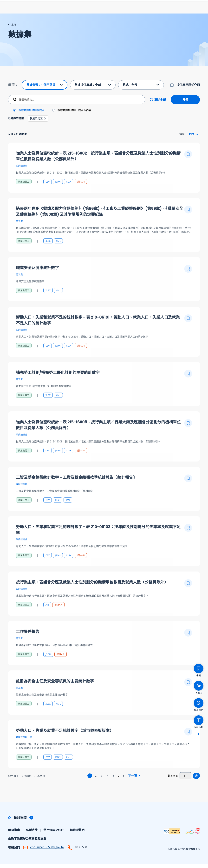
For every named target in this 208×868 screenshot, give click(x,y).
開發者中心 (180, 12)
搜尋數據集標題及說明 (32, 114)
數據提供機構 (144, 12)
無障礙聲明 (77, 834)
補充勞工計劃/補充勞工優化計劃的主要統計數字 (58, 385)
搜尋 (185, 104)
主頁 (12, 29)
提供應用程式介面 (188, 89)
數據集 (124, 12)
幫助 (163, 12)
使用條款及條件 (54, 834)
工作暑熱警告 (28, 644)
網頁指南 (14, 834)
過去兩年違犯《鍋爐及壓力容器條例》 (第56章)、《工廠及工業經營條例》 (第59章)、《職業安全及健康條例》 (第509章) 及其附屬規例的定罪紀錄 (100, 224)
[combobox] (194, 138)
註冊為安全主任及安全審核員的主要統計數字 (55, 693)
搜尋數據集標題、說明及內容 (74, 114)
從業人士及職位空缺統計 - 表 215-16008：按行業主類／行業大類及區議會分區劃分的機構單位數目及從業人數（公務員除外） (98, 437)
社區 (197, 12)
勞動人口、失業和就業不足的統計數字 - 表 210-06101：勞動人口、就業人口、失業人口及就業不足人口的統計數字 (98, 332)
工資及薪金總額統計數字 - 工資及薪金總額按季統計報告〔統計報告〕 (76, 490)
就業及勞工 (24, 194)
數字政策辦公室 (24, 749)
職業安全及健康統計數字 (37, 280)
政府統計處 (22, 178)
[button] (45, 123)
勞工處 (19, 233)
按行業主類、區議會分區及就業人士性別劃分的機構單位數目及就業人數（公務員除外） (92, 594)
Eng (179, 6)
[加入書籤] (188, 166)
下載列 (138, 6)
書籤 (153, 6)
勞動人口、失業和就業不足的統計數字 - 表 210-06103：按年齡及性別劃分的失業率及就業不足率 (98, 542)
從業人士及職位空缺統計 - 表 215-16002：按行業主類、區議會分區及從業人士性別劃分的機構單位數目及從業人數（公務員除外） (98, 168)
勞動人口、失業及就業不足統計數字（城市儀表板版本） (65, 743)
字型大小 (167, 6)
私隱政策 (32, 834)
